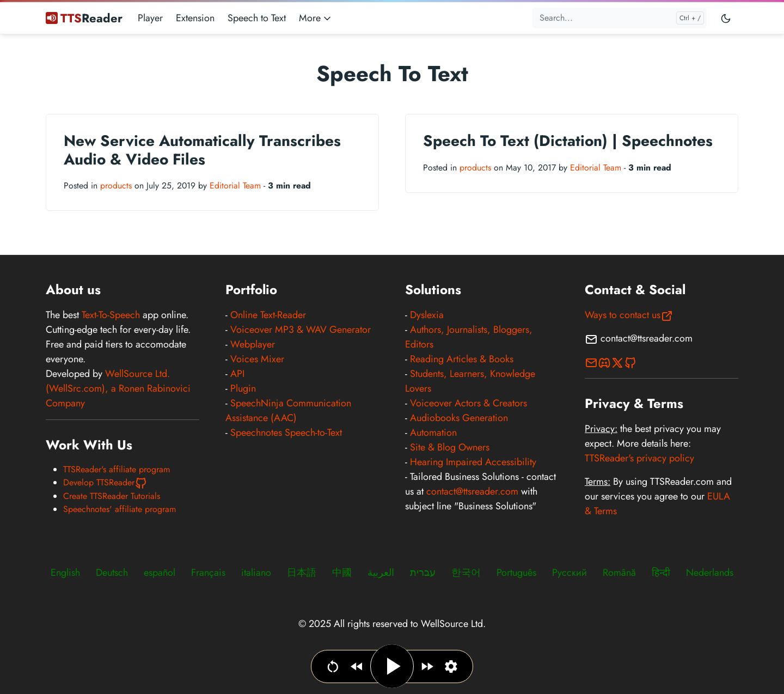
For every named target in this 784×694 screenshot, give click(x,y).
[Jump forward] (427, 666)
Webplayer (253, 344)
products (116, 185)
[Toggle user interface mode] (726, 18)
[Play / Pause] (392, 666)
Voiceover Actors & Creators (468, 403)
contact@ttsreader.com (472, 491)
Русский (569, 573)
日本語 (302, 573)
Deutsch (112, 573)
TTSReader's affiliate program (117, 469)
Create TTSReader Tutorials (112, 496)
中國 (342, 573)
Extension (195, 18)
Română (619, 573)
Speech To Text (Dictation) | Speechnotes (568, 141)
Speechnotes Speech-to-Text (286, 433)
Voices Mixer (257, 359)
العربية (381, 573)
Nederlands (710, 573)
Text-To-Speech (111, 315)
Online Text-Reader (268, 315)
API (237, 374)
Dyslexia (427, 315)
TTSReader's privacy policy (639, 458)
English (65, 573)
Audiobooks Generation (459, 418)
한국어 (466, 573)
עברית (423, 573)
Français (208, 573)
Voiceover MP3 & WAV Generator (301, 330)
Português (516, 573)
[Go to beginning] (333, 666)
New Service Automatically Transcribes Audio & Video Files (202, 150)
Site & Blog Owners (450, 447)
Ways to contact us (629, 315)
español (160, 573)
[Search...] (620, 18)
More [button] (316, 18)
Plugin (243, 388)
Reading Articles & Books (462, 359)
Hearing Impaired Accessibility (473, 462)
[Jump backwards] (357, 666)
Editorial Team (235, 185)
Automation (433, 433)
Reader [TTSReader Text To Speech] (84, 18)
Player (150, 18)
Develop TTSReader (105, 482)
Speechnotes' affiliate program (120, 509)
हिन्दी (661, 573)
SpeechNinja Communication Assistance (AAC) (288, 410)
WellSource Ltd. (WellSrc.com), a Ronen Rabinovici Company (118, 388)
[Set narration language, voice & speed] (451, 666)
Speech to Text (257, 18)
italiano (256, 573)
